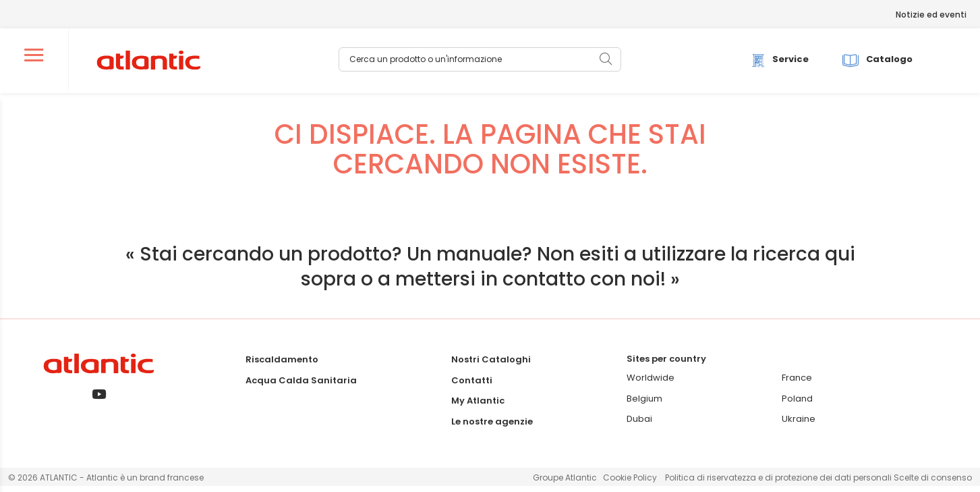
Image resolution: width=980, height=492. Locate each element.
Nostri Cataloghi (491, 365)
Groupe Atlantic (565, 484)
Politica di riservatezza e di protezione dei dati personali (779, 484)
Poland (797, 405)
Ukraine (799, 425)
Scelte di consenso (933, 484)
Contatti (472, 386)
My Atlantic (478, 407)
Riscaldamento (282, 365)
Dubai (639, 425)
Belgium (644, 405)
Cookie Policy (630, 484)
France (797, 384)
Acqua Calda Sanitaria (301, 386)
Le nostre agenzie (492, 428)
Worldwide (651, 384)
